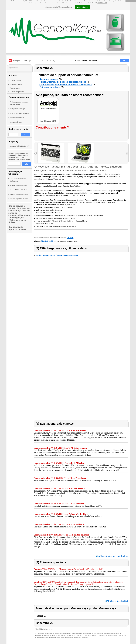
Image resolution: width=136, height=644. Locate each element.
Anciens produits (16, 84)
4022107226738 (63, 241)
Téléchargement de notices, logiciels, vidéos (63, 82)
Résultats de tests (16, 122)
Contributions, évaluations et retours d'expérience (66, 84)
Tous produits (15, 88)
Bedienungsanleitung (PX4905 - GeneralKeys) (57, 255)
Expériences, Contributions (19, 113)
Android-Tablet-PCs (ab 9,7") (20, 146)
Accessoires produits (17, 92)
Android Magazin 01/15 (48, 121)
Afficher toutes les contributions (113, 556)
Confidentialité (16, 227)
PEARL (70, 238)
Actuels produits (16, 81)
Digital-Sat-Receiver (19, 199)
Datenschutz (102, 3)
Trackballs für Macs (19, 194)
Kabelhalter (19, 190)
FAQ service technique (18, 109)
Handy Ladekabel (19, 185)
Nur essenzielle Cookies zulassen (59, 7)
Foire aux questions (50, 87)
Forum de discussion (17, 118)
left (36, 153)
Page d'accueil (81, 60)
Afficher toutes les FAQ (118, 601)
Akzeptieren (82, 7)
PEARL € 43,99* (47, 241)
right (127, 153)
